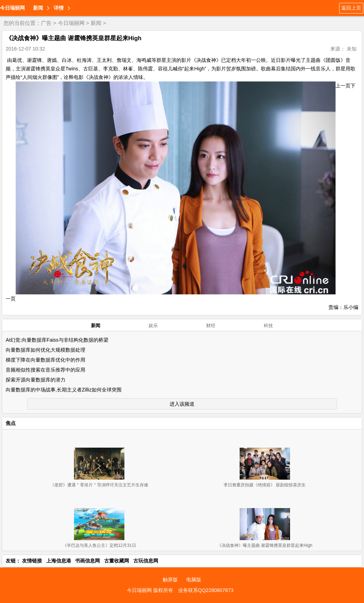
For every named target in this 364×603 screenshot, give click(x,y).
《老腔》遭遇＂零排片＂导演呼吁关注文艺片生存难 (99, 485)
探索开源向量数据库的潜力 (36, 380)
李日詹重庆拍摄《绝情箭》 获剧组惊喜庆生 (265, 485)
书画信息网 (87, 561)
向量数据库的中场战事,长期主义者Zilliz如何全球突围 (64, 390)
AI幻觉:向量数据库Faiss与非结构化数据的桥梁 (57, 340)
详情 (59, 8)
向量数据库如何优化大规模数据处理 (45, 350)
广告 (46, 23)
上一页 (343, 86)
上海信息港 (59, 561)
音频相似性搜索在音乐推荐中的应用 (45, 370)
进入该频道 (182, 404)
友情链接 (32, 561)
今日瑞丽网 (12, 8)
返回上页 (351, 8)
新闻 (38, 8)
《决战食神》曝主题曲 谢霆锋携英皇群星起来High (265, 545)
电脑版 (194, 580)
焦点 (11, 423)
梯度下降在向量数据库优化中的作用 (45, 360)
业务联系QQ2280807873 (206, 590)
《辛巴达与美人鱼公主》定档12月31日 (99, 545)
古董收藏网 (117, 561)
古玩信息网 (146, 561)
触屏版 (170, 580)
